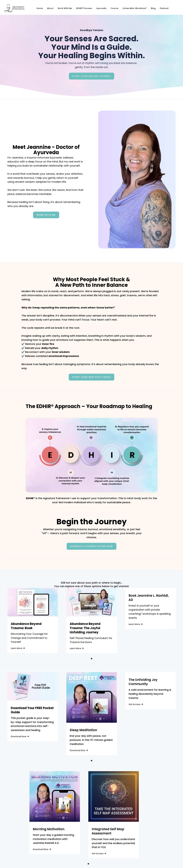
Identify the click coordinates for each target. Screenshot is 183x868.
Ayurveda (101, 8)
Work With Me (65, 8)
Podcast (164, 8)
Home (40, 8)
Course (114, 8)
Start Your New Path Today (92, 377)
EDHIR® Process (84, 8)
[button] (92, 659)
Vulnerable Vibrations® (135, 8)
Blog (153, 8)
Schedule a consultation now (92, 546)
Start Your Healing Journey (92, 76)
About (50, 8)
